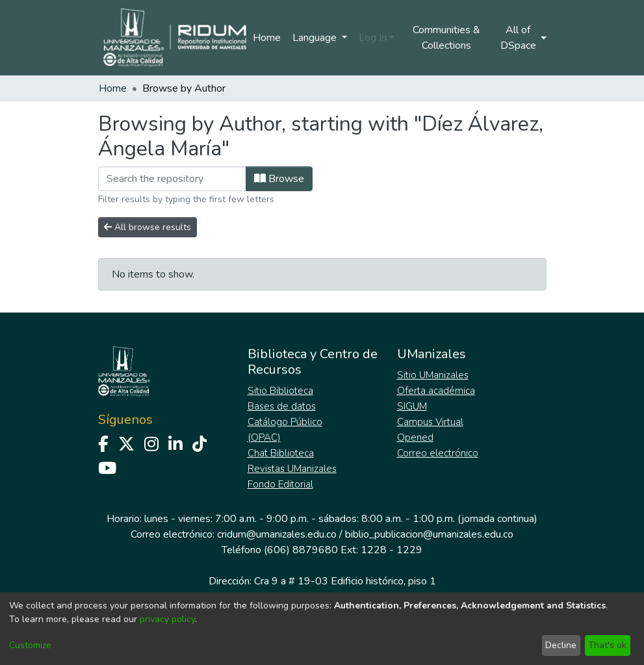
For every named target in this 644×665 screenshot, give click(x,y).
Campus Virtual (430, 422)
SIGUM (412, 406)
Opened (415, 437)
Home (267, 38)
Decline (561, 645)
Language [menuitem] (316, 38)
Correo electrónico (438, 453)
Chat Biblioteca (281, 453)
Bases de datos (282, 406)
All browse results (148, 227)
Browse (279, 179)
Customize (30, 645)
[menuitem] (522, 38)
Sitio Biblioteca (280, 391)
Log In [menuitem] (373, 38)
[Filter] (172, 179)
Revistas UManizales (292, 469)
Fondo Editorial (280, 484)
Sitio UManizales (433, 375)
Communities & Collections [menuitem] (446, 38)
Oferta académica (436, 391)
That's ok (607, 645)
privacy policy (167, 619)
